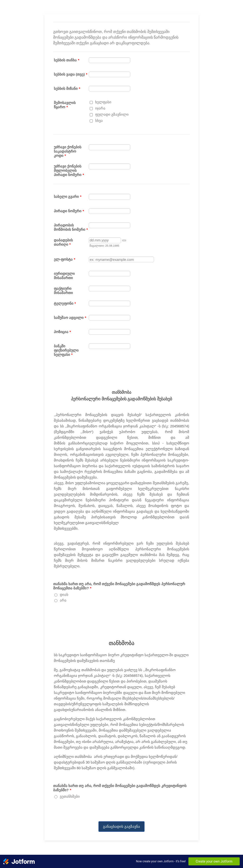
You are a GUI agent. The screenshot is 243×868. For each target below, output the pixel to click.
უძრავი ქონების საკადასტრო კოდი (68, 151)
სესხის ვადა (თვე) (71, 74)
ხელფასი (103, 102)
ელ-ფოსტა (65, 259)
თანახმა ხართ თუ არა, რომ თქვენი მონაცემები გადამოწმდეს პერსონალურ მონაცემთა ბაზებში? (119, 586)
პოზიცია (62, 332)
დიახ (64, 594)
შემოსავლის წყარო (65, 105)
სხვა (99, 120)
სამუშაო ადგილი (70, 318)
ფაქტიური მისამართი (63, 291)
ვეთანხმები (70, 796)
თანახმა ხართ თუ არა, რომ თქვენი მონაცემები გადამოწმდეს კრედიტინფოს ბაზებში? (120, 788)
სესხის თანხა (67, 60)
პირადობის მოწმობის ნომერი (71, 227)
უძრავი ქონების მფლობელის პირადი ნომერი (69, 170)
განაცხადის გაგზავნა (121, 826)
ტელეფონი (65, 303)
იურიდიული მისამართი (64, 276)
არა (63, 600)
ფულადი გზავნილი (112, 114)
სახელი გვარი (68, 197)
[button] (124, 240)
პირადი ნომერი (69, 211)
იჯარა (100, 108)
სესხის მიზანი (67, 88)
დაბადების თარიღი (63, 242)
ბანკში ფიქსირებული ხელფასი (66, 350)
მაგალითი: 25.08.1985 (104, 246)
